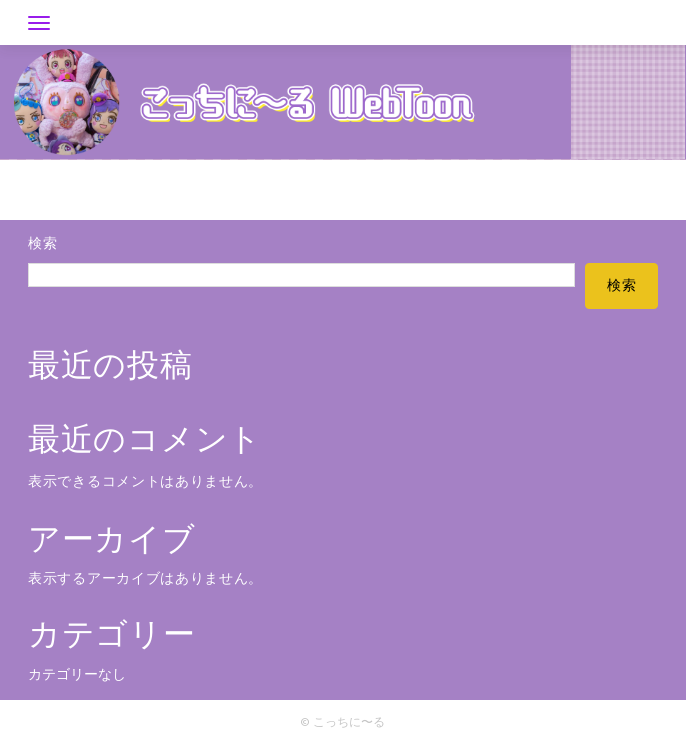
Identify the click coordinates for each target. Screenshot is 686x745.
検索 (42, 244)
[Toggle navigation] (39, 23)
